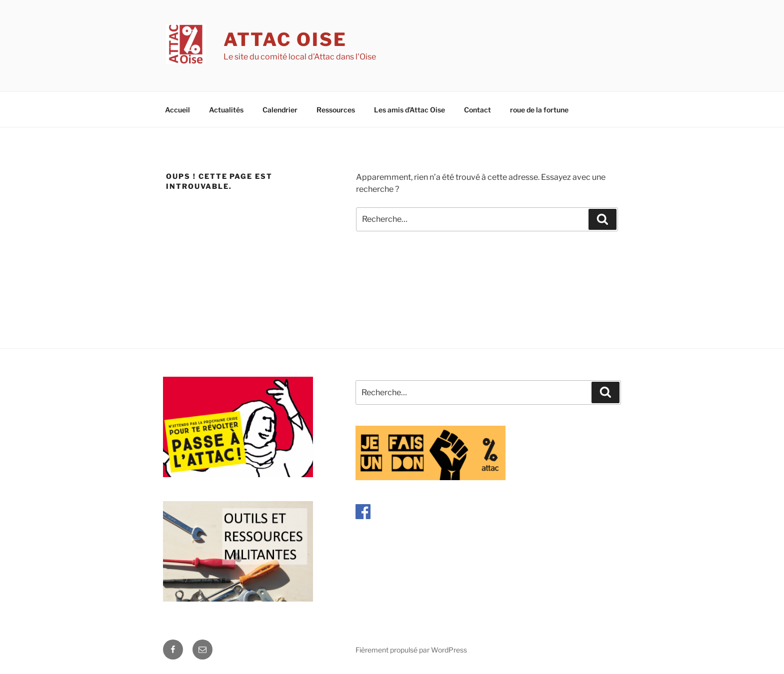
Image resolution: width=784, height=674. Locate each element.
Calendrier (280, 110)
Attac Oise (285, 39)
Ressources (336, 110)
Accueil (177, 110)
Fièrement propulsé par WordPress (411, 650)
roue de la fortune (539, 110)
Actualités (226, 110)
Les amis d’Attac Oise (409, 110)
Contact (477, 110)
